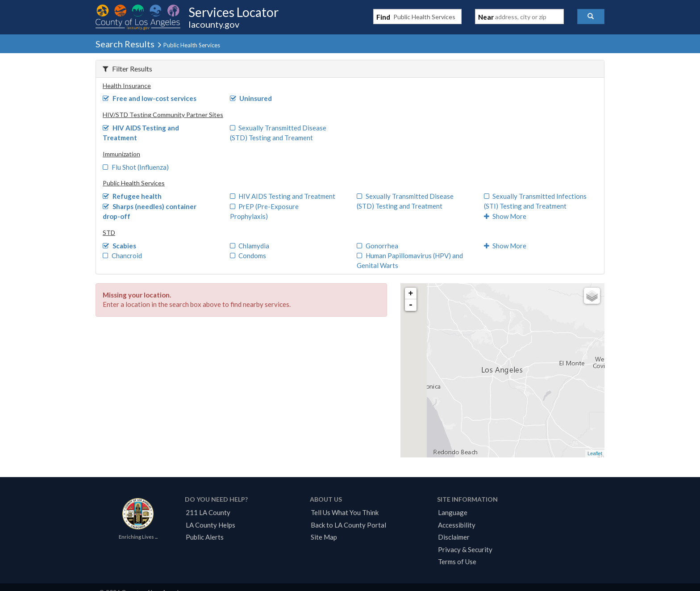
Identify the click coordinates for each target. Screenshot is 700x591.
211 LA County (208, 512)
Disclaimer (454, 537)
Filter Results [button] (127, 69)
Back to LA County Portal (348, 525)
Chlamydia (250, 246)
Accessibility (457, 525)
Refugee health (132, 196)
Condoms (248, 256)
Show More (505, 216)
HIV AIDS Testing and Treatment (283, 196)
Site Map (324, 537)
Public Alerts (205, 537)
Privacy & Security (465, 549)
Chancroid (122, 256)
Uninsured (251, 98)
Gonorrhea (377, 246)
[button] (591, 17)
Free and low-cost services (150, 98)
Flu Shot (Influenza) (136, 167)
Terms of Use (457, 562)
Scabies (119, 246)
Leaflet (595, 453)
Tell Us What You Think (345, 512)
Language (453, 512)
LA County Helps (210, 525)
